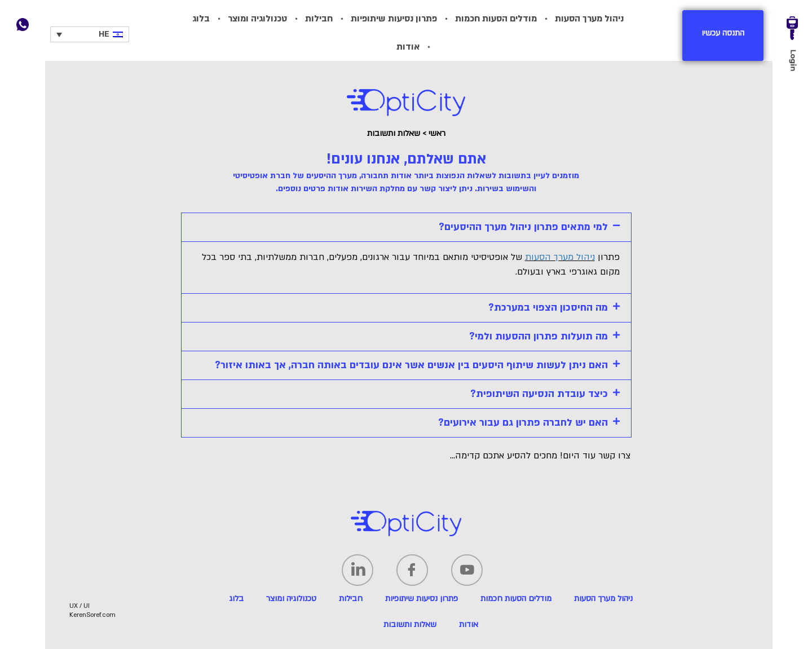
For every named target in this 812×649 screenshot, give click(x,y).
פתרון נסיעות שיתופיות (394, 19)
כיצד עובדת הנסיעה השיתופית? (539, 394)
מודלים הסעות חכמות (496, 19)
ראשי (437, 133)
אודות (408, 47)
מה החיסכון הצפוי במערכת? (548, 308)
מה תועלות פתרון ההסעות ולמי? (539, 336)
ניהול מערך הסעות (589, 19)
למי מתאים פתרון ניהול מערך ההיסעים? (523, 227)
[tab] (406, 227)
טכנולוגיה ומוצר (257, 19)
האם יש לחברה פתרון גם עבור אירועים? (523, 423)
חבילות (319, 19)
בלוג (201, 19)
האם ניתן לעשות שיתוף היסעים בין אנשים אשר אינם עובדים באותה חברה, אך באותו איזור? (411, 365)
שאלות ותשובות (410, 624)
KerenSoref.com (92, 615)
